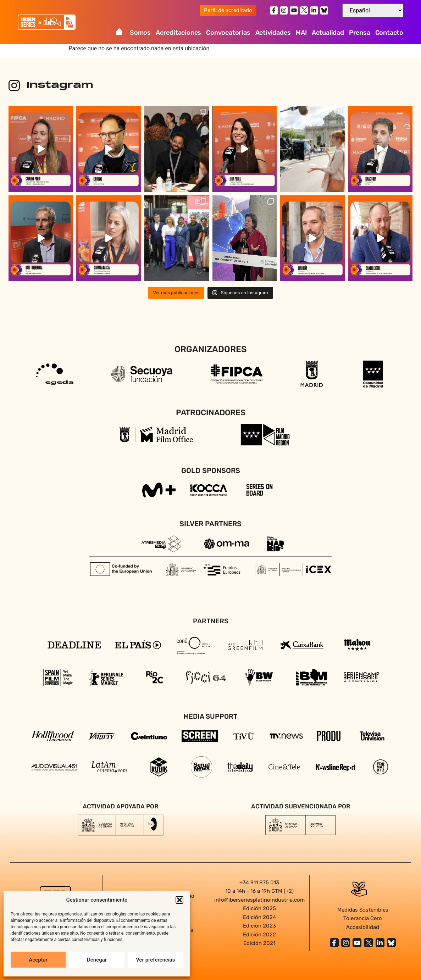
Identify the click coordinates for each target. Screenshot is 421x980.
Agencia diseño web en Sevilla (210, 958)
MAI (301, 33)
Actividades (273, 33)
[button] (179, 900)
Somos (140, 33)
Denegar (97, 960)
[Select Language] (373, 10)
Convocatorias (228, 33)
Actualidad (328, 33)
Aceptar (38, 960)
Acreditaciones (178, 33)
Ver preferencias (155, 960)
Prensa (360, 33)
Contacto (389, 33)
